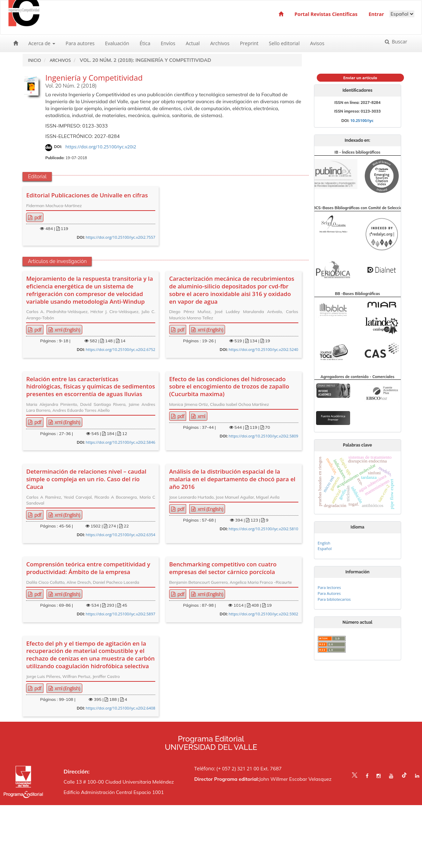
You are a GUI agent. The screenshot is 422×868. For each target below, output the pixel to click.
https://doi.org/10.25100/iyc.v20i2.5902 (263, 614)
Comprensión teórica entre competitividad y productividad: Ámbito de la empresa (88, 568)
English (324, 543)
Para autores (80, 43)
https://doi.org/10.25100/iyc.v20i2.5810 (263, 529)
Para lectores (329, 587)
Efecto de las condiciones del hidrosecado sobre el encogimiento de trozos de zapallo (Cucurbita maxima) (229, 387)
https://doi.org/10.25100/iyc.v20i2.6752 (121, 349)
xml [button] (201, 416)
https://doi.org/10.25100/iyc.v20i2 (101, 147)
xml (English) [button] (67, 330)
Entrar (376, 14)
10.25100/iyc (362, 120)
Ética (145, 43)
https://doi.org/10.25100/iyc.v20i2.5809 (263, 436)
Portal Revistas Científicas (326, 14)
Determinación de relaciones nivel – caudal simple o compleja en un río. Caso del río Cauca (86, 479)
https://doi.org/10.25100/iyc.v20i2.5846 (121, 442)
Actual (193, 43)
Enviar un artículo (360, 78)
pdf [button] (37, 217)
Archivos (220, 43)
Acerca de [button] (42, 43)
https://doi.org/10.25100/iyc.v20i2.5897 (121, 614)
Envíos (168, 43)
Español (325, 548)
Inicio (34, 60)
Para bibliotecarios (334, 599)
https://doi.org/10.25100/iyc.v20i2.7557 (121, 237)
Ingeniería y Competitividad (94, 77)
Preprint (249, 43)
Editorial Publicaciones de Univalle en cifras (87, 195)
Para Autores (329, 593)
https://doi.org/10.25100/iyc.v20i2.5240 (263, 349)
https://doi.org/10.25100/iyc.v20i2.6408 (121, 708)
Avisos (317, 43)
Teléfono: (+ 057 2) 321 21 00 (227, 768)
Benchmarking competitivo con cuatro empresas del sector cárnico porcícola (223, 568)
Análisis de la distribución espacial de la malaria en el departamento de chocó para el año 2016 (232, 479)
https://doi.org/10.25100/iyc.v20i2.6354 (121, 535)
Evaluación (117, 43)
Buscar (399, 42)
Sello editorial (284, 43)
